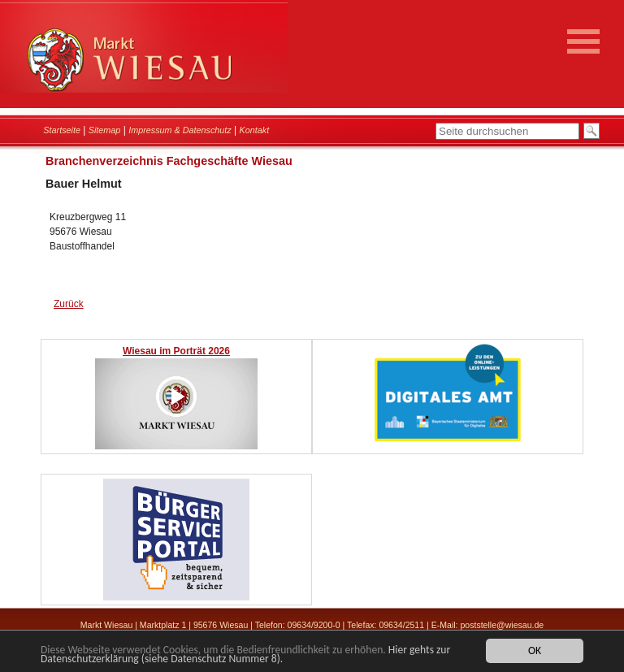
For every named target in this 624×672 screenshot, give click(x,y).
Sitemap (105, 130)
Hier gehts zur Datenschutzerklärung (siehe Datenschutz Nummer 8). (245, 655)
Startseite (62, 130)
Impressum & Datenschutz (180, 130)
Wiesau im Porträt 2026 (176, 351)
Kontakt (255, 130)
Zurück (69, 304)
